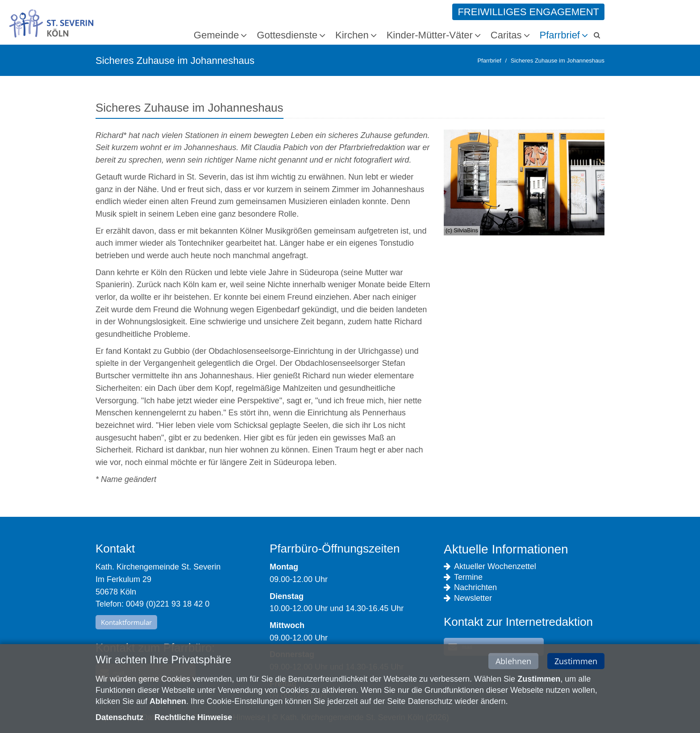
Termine (463, 577)
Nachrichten (470, 588)
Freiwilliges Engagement (528, 12)
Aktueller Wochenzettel (490, 567)
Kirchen (352, 35)
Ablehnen (513, 663)
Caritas (506, 35)
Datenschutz (119, 719)
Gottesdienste (287, 35)
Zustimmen (576, 663)
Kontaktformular (126, 622)
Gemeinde (217, 35)
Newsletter (468, 598)
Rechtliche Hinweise (193, 719)
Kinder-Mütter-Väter (430, 35)
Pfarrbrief (560, 35)
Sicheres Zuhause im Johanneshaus (558, 61)
